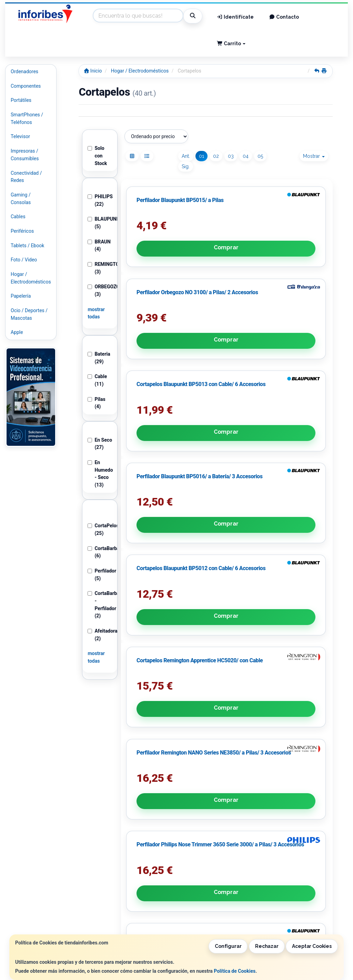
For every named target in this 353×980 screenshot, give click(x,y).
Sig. (186, 166)
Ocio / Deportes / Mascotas (29, 314)
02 (216, 156)
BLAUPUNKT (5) (100, 223)
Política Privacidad (117, 882)
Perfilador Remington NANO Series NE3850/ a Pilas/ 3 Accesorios (156, 522)
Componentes (26, 86)
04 (246, 156)
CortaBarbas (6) (100, 552)
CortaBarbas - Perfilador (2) (100, 604)
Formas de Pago (183, 889)
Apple (17, 332)
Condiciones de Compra (122, 889)
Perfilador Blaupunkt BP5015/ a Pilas (155, 244)
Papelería (21, 296)
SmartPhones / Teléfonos (27, 118)
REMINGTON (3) (100, 268)
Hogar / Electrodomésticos (31, 278)
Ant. (186, 156)
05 (260, 156)
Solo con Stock (97, 156)
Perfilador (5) (100, 575)
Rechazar (267, 946)
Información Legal (185, 875)
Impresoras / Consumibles (25, 155)
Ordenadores (24, 71)
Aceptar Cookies (312, 946)
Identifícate (235, 17)
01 (201, 156)
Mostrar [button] (314, 156)
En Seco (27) (100, 444)
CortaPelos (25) (100, 529)
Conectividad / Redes (26, 177)
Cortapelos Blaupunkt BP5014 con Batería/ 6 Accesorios (292, 522)
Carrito (231, 44)
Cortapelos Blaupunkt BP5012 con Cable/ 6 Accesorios (221, 387)
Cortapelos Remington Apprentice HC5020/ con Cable (293, 387)
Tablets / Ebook (27, 246)
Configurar (228, 946)
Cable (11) (97, 380)
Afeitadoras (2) (100, 635)
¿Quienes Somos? (116, 896)
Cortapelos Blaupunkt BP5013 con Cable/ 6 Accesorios (292, 252)
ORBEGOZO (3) (100, 290)
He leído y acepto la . (145, 836)
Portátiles (21, 100)
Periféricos (22, 231)
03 (231, 156)
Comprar (156, 284)
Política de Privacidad (162, 822)
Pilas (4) (96, 403)
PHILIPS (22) (100, 200)
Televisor (20, 136)
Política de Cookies (235, 971)
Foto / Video (24, 260)
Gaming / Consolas (21, 199)
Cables (18, 217)
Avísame (297, 554)
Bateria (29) (99, 358)
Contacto (284, 17)
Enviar (175, 855)
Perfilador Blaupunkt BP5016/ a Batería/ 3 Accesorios (150, 387)
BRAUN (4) (99, 246)
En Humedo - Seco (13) (100, 474)
